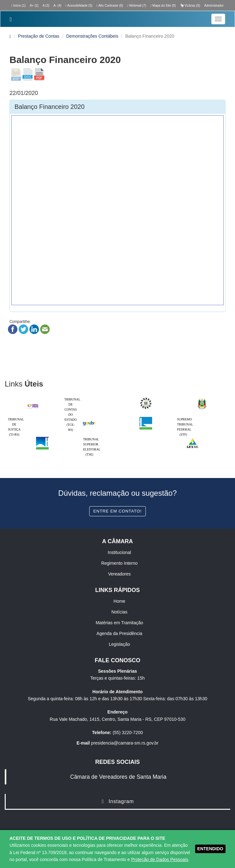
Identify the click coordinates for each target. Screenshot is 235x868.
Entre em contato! (117, 511)
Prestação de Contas (39, 36)
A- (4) (57, 6)
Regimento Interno (119, 563)
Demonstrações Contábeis (92, 36)
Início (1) (19, 6)
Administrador (214, 6)
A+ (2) (34, 6)
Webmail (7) (137, 6)
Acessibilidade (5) (79, 6)
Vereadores (120, 574)
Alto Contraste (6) (110, 6)
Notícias (119, 612)
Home (119, 601)
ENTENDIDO (210, 849)
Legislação (119, 644)
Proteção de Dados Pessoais (160, 859)
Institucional (120, 552)
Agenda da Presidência (119, 633)
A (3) (46, 6)
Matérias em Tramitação (119, 623)
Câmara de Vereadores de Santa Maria (118, 777)
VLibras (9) (190, 6)
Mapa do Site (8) (163, 6)
